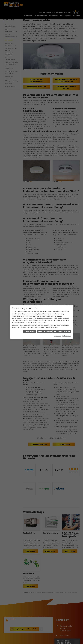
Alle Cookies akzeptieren (62, 331)
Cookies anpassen (30, 331)
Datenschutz (67, 336)
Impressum (57, 336)
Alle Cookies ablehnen (45, 331)
